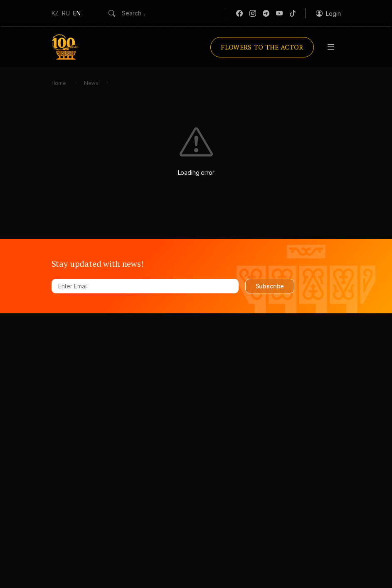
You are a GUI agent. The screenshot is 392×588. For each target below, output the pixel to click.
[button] (328, 13)
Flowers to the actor (262, 47)
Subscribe (270, 286)
